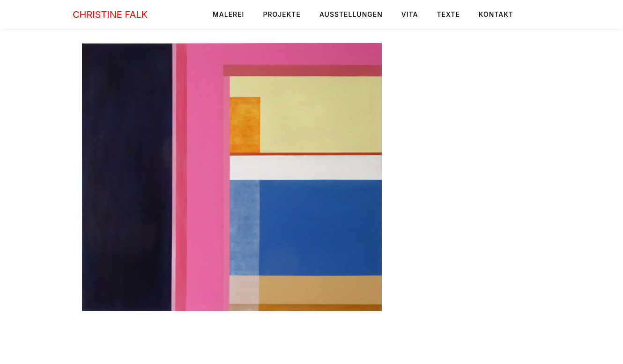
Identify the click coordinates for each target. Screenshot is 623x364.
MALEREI (228, 14)
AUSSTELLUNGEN (351, 14)
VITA (410, 14)
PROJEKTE (282, 14)
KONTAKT (496, 14)
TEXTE (448, 14)
